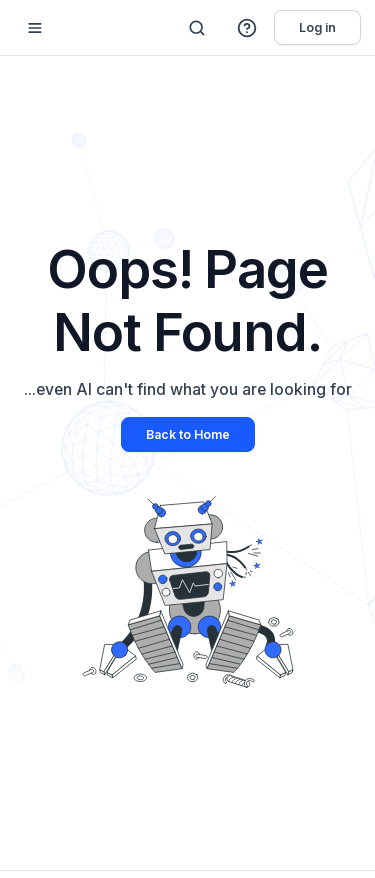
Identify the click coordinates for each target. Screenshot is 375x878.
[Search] (197, 28)
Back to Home (188, 434)
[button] (248, 28)
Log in (317, 27)
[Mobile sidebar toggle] (35, 27)
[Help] (248, 28)
